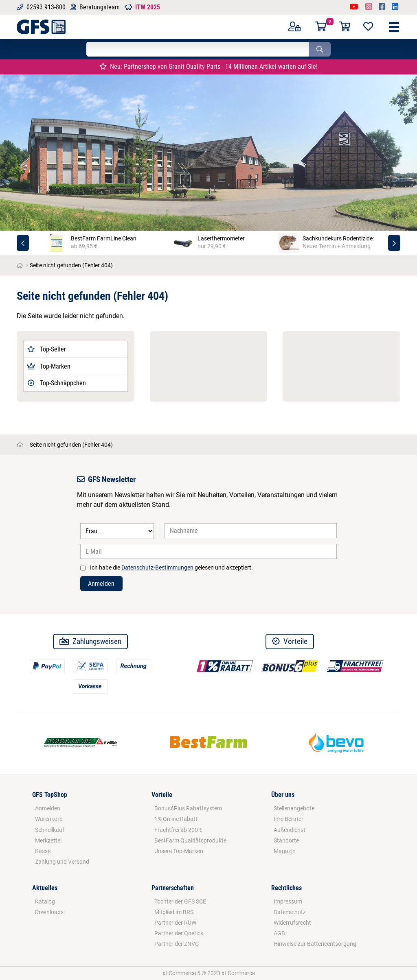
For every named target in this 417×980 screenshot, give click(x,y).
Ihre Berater (289, 819)
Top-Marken (49, 366)
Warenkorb (49, 819)
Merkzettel (48, 840)
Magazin (285, 851)
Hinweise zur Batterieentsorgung (315, 944)
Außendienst (290, 830)
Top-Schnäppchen (56, 383)
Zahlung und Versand (62, 862)
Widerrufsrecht (292, 923)
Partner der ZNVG (177, 944)
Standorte (286, 840)
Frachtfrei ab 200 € (178, 830)
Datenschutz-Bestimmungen (157, 567)
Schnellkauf (50, 830)
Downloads (49, 912)
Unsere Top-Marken (179, 851)
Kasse (43, 851)
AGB (279, 933)
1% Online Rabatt (176, 819)
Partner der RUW (175, 923)
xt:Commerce (238, 973)
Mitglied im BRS (174, 912)
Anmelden (101, 584)
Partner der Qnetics (179, 933)
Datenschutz (290, 912)
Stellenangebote (294, 808)
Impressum (288, 901)
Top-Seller (46, 349)
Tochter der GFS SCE (180, 901)
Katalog (45, 901)
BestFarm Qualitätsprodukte (190, 840)
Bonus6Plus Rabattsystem (188, 808)
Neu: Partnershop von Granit (208, 67)
